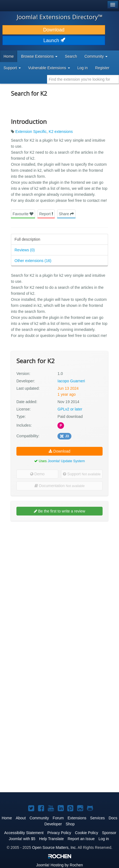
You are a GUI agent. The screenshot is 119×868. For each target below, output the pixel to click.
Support (82, 474)
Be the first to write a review (60, 511)
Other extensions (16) (33, 261)
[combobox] (83, 79)
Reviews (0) (25, 250)
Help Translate (51, 839)
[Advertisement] (59, 586)
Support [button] (12, 68)
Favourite (23, 214)
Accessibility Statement (24, 833)
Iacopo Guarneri (71, 381)
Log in (83, 68)
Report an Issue (81, 839)
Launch (54, 40)
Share (66, 214)
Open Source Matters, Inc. (54, 847)
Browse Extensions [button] (39, 56)
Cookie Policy (87, 833)
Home (9, 56)
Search (71, 56)
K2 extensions (61, 132)
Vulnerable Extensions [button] (49, 68)
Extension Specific (31, 132)
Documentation (60, 486)
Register (102, 68)
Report (46, 214)
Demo (37, 474)
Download (54, 30)
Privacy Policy (59, 833)
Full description (27, 239)
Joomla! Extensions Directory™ (60, 17)
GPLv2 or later (70, 409)
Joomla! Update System (66, 461)
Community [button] (96, 56)
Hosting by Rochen (59, 865)
